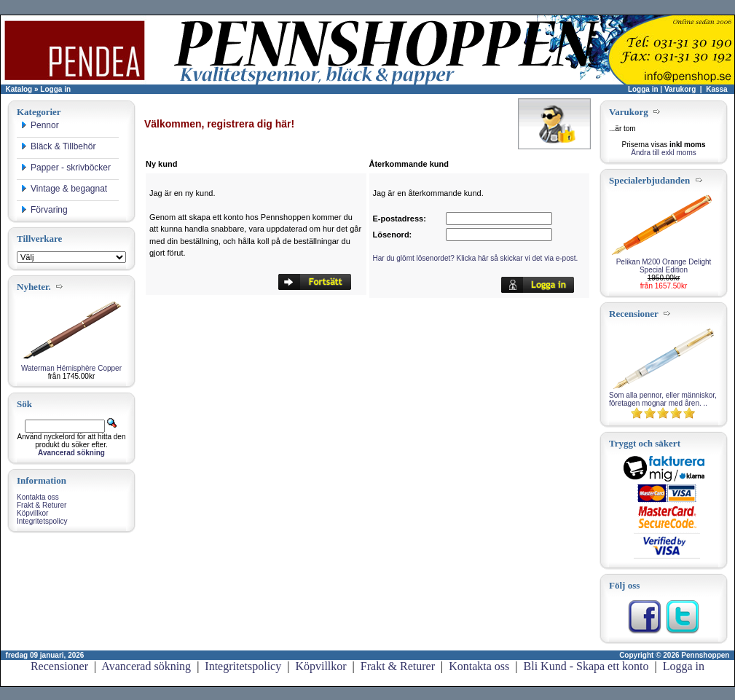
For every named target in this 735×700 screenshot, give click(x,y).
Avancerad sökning (146, 666)
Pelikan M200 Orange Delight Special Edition (664, 266)
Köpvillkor (32, 513)
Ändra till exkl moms (663, 153)
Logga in (55, 89)
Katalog (19, 89)
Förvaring (44, 210)
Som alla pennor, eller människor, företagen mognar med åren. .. (663, 399)
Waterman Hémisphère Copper (71, 368)
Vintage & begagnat (64, 189)
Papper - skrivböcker (66, 168)
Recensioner (59, 666)
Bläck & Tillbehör (58, 146)
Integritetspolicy (42, 521)
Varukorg (680, 89)
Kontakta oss (38, 497)
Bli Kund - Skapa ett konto (586, 666)
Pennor (40, 125)
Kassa (716, 89)
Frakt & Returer (42, 505)
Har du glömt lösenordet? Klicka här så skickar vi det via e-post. (476, 258)
